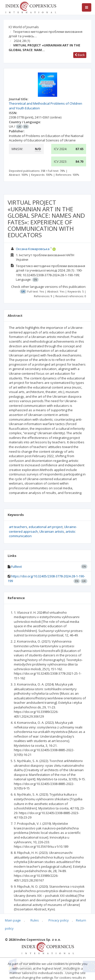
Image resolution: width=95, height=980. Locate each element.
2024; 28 (22, 41)
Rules (35, 920)
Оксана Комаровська (33, 249)
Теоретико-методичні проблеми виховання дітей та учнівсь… (46, 34)
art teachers (18, 527)
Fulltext (16, 567)
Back (80, 55)
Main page (13, 920)
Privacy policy (59, 920)
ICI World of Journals (24, 27)
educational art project (46, 527)
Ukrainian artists (52, 531)
